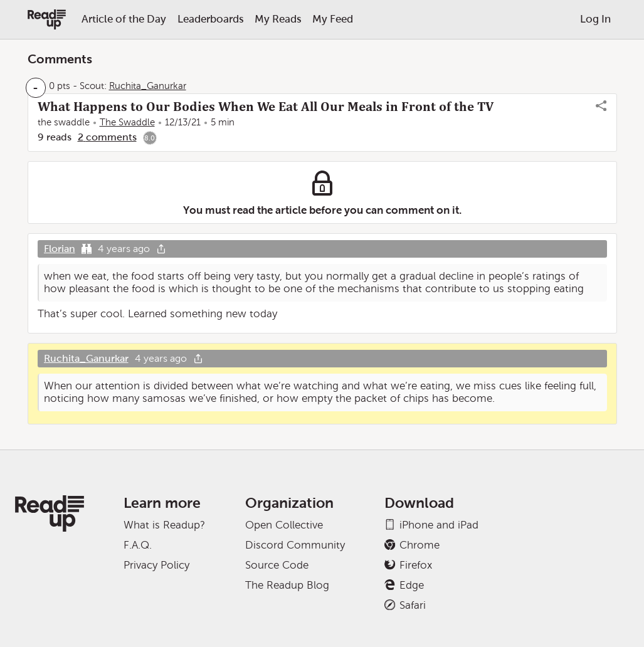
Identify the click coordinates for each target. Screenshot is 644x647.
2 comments (107, 137)
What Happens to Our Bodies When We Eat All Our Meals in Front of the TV (266, 107)
